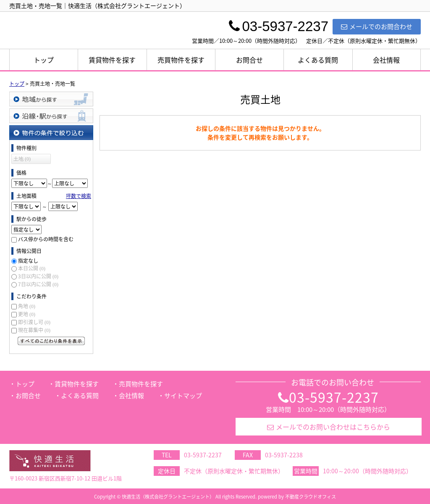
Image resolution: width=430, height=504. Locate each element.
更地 (27, 314)
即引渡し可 (34, 322)
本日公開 (32, 268)
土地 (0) (22, 159)
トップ (44, 60)
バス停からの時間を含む (46, 239)
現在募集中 (34, 330)
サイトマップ (183, 396)
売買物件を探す (181, 60)
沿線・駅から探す (51, 116)
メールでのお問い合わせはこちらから (329, 427)
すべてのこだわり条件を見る (51, 341)
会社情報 (386, 60)
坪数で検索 (79, 196)
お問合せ (249, 60)
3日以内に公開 (38, 276)
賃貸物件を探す (112, 60)
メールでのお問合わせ (377, 26)
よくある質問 (318, 60)
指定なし (28, 261)
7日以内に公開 (38, 284)
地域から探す (51, 99)
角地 (27, 306)
